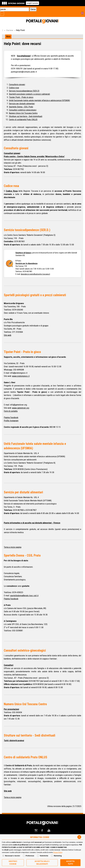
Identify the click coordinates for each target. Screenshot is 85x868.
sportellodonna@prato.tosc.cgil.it (24, 596)
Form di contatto (11, 411)
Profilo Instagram (11, 421)
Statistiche (44, 856)
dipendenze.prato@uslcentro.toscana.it (35, 274)
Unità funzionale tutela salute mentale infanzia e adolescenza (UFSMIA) (39, 100)
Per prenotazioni (11, 709)
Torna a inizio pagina (13, 547)
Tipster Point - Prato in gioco (21, 97)
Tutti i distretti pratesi (14, 740)
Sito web (8, 335)
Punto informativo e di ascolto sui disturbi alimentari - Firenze (32, 523)
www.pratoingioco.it (21, 376)
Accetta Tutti (70, 863)
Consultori (9, 665)
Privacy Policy (58, 852)
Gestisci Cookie (13, 863)
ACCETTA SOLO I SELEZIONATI (42, 863)
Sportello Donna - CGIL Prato (21, 107)
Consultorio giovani (17, 84)
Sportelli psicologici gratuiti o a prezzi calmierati (29, 94)
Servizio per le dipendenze (26, 263)
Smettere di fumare (23, 253)
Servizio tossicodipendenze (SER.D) (24, 91)
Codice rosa (14, 88)
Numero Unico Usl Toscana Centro (23, 113)
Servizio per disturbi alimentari (22, 104)
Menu (8, 36)
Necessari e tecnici (12, 856)
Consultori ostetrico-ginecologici (23, 110)
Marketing (58, 856)
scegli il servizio (32, 3)
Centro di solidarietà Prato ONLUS (23, 119)
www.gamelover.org (21, 408)
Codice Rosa (12, 191)
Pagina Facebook (11, 417)
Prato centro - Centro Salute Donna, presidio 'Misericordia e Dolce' (34, 156)
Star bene (10, 30)
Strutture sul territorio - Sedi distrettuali (26, 116)
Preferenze (30, 856)
